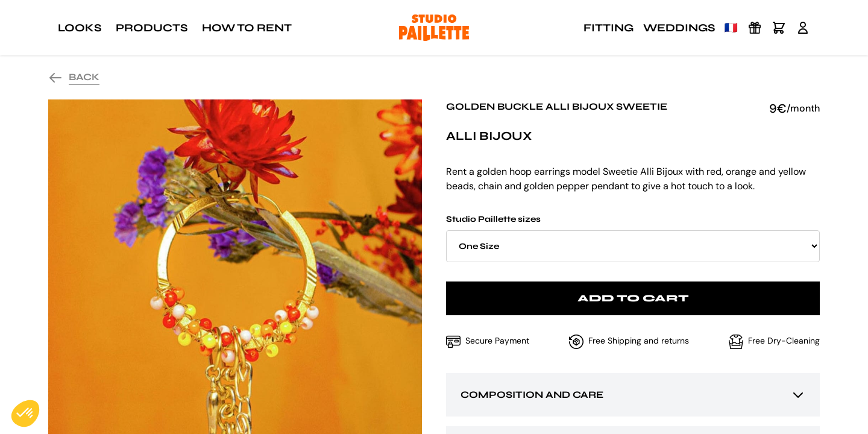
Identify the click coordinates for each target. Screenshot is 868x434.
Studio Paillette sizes (633, 238)
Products (152, 28)
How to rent (247, 28)
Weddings (679, 28)
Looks (80, 28)
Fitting (609, 28)
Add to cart (633, 298)
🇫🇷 (731, 28)
